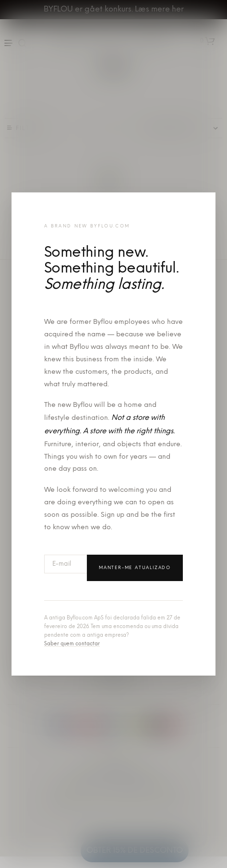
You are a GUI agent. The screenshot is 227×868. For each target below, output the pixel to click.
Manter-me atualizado (135, 568)
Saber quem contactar (72, 644)
